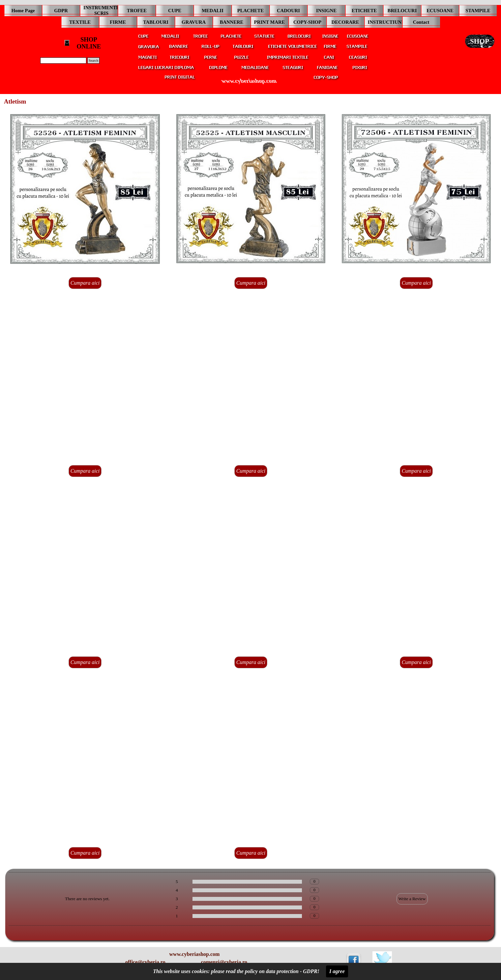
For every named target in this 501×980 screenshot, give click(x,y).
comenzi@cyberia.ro (224, 962)
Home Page (23, 11)
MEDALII (213, 11)
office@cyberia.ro (145, 962)
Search (93, 61)
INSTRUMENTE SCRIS (101, 10)
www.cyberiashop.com (249, 81)
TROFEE (137, 11)
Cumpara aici (85, 283)
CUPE (175, 11)
